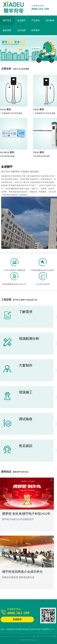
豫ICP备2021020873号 (42, 636)
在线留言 (17, 619)
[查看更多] (23, 195)
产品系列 (36, 20)
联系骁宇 (36, 30)
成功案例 (50, 20)
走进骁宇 (21, 20)
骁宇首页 (7, 20)
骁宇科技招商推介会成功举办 (22, 572)
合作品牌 (21, 30)
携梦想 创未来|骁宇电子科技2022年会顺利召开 (26, 514)
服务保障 (7, 30)
